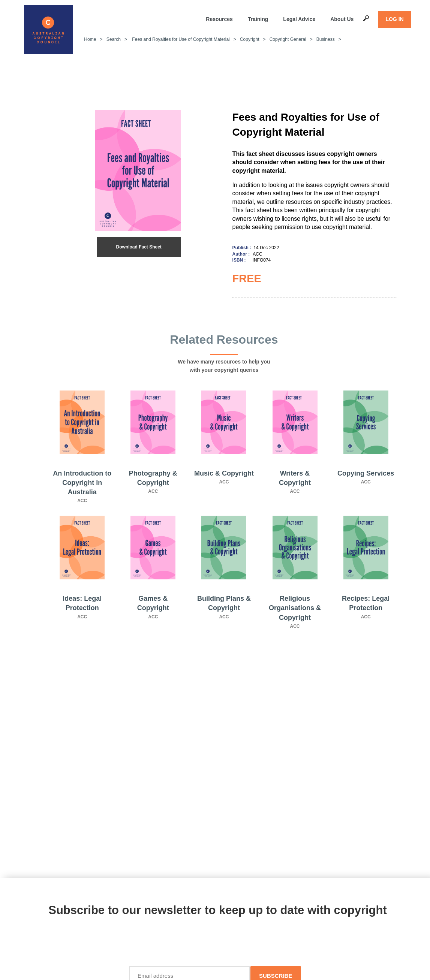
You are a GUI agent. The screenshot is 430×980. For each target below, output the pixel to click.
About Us (342, 19)
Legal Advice (299, 19)
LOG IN (394, 19)
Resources (219, 19)
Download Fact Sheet (139, 247)
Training (258, 19)
